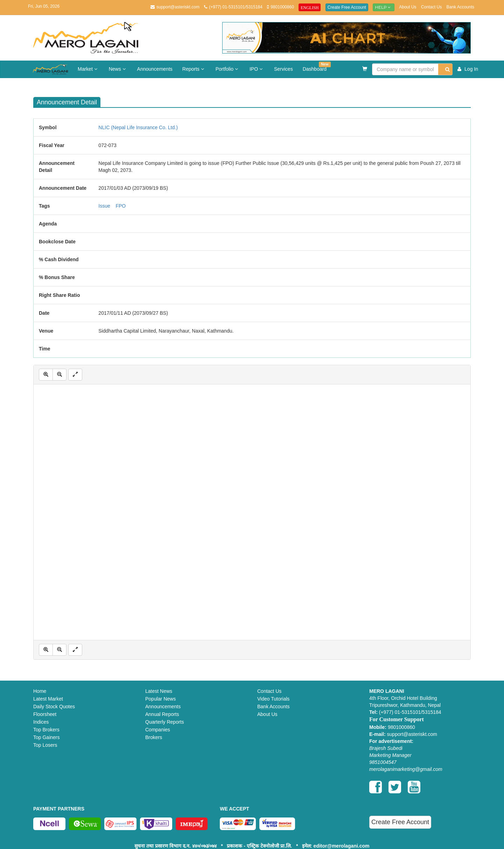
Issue (104, 206)
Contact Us (431, 7)
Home (40, 691)
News (118, 69)
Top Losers (45, 745)
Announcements (155, 69)
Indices (41, 722)
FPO (121, 206)
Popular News (160, 699)
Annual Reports (162, 714)
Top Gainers (46, 737)
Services (283, 69)
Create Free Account (347, 7)
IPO (257, 69)
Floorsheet (45, 714)
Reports (194, 69)
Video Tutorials (273, 699)
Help (384, 7)
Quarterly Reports (164, 722)
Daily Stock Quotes (54, 707)
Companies (158, 730)
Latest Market (48, 699)
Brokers (154, 737)
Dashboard (317, 67)
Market (88, 69)
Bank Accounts (460, 7)
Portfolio (228, 69)
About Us (408, 7)
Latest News (159, 691)
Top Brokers (46, 730)
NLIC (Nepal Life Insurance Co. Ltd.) (138, 127)
